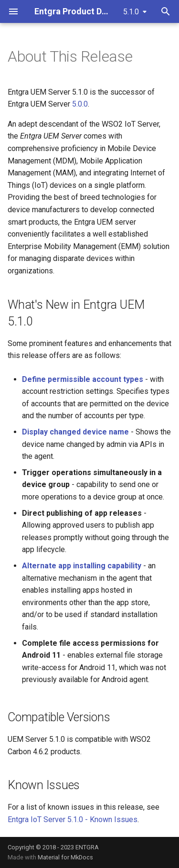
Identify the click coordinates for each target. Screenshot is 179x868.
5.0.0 (80, 104)
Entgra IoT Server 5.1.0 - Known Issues (73, 819)
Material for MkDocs (65, 857)
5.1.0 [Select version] (131, 12)
